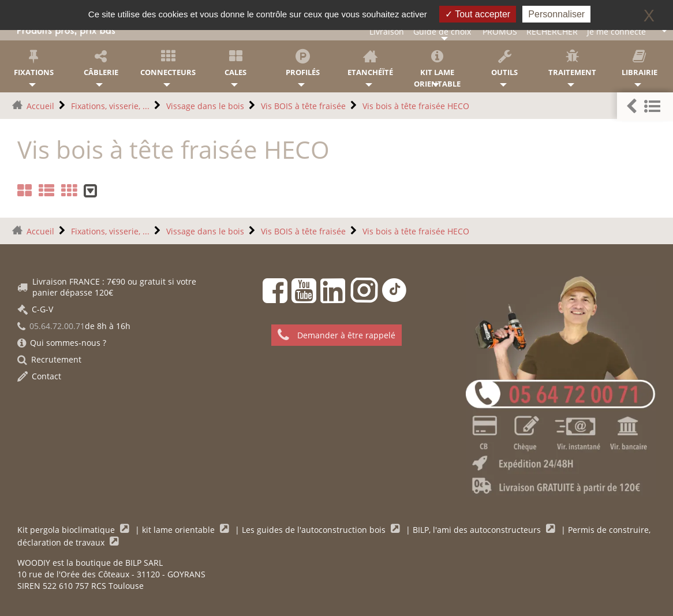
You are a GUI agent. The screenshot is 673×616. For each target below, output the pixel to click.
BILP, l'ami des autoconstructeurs (478, 530)
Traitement (572, 63)
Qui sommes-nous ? (62, 343)
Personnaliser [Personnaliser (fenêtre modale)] (556, 14)
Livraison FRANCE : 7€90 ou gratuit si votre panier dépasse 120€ (107, 287)
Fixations (34, 63)
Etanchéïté (370, 63)
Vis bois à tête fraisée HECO (416, 106)
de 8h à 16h (74, 326)
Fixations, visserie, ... (110, 106)
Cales (236, 63)
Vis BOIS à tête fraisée (303, 106)
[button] (645, 107)
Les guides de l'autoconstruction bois (315, 530)
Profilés (303, 63)
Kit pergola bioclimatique (67, 530)
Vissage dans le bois (205, 106)
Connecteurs (168, 63)
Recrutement (49, 359)
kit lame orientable (180, 530)
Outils (505, 63)
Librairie (639, 63)
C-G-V (35, 309)
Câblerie (101, 63)
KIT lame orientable (438, 69)
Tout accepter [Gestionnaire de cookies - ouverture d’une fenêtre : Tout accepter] (478, 14)
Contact (39, 376)
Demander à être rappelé (336, 335)
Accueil (40, 106)
